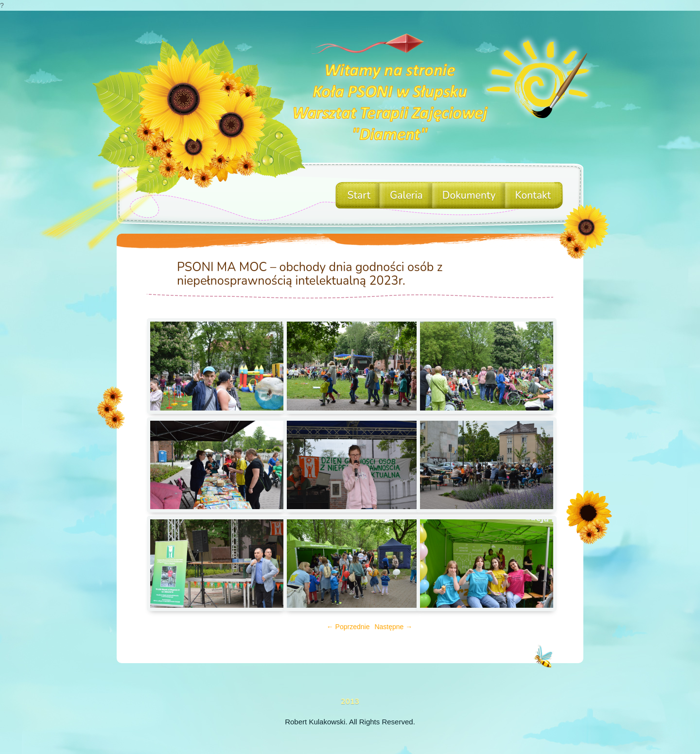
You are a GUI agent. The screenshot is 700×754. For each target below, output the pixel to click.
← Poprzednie (348, 627)
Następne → (393, 627)
